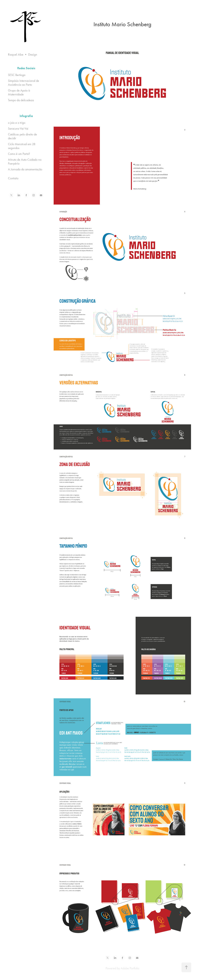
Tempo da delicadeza (21, 100)
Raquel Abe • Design (23, 54)
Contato (13, 178)
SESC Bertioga (17, 75)
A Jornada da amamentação (25, 169)
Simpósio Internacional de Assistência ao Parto (24, 83)
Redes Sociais (26, 68)
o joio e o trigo (17, 123)
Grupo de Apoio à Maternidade (19, 92)
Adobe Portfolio (130, 968)
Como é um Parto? (19, 154)
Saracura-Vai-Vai (18, 128)
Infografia (26, 116)
